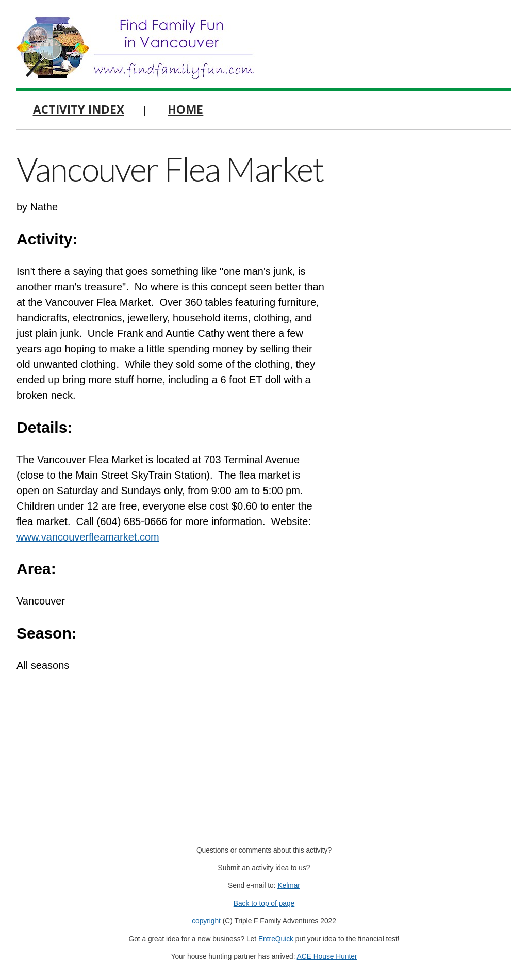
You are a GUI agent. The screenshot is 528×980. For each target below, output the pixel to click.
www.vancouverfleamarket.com (88, 537)
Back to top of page (264, 903)
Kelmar (289, 885)
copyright (206, 921)
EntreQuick (276, 939)
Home (185, 110)
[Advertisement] (434, 214)
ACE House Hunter (327, 957)
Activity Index (79, 110)
